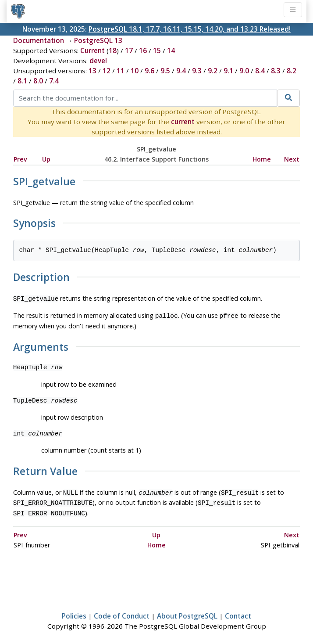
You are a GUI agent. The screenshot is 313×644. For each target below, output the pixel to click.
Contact (238, 612)
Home (262, 159)
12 (107, 71)
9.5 (165, 71)
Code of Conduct (122, 612)
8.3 (276, 71)
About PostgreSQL (187, 612)
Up (46, 159)
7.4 (54, 81)
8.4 (260, 71)
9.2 (213, 71)
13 (92, 71)
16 (143, 50)
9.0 (244, 71)
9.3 (197, 71)
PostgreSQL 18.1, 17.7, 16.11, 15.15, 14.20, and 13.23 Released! (190, 29)
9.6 (149, 71)
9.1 (228, 71)
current (183, 122)
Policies (74, 612)
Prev (20, 159)
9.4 (181, 71)
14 (171, 50)
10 (135, 71)
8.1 (22, 81)
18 (113, 50)
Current (92, 50)
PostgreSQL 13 (98, 40)
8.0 (38, 81)
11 (121, 71)
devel (98, 61)
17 (129, 50)
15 (157, 50)
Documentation (39, 40)
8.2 (292, 71)
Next (292, 159)
